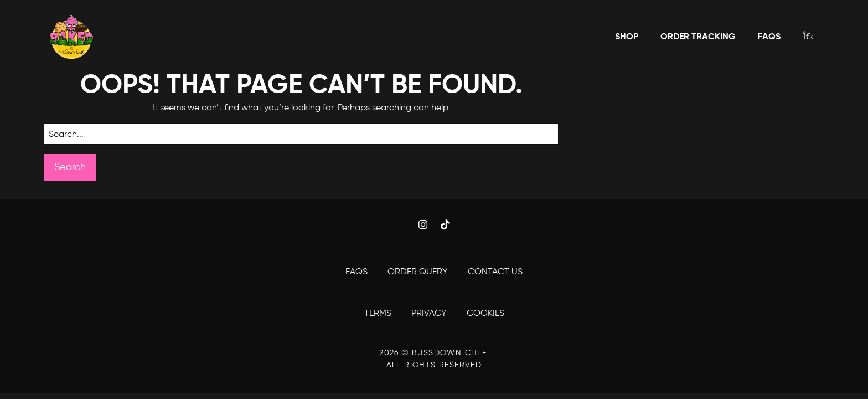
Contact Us (495, 271)
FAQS (358, 271)
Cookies (485, 313)
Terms (379, 313)
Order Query (419, 271)
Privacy (430, 313)
